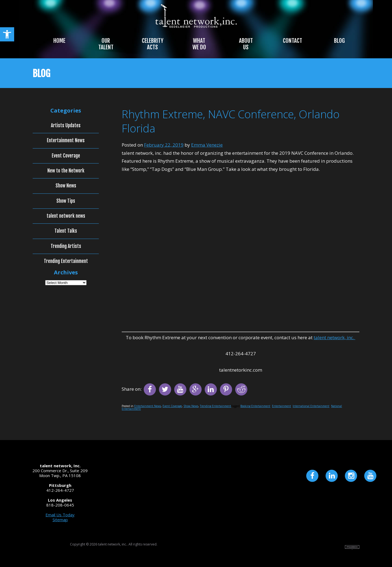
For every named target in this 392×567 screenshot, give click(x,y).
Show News (191, 406)
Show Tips (66, 201)
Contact (293, 41)
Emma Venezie (207, 145)
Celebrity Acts (153, 44)
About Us (246, 44)
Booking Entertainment (255, 406)
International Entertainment (311, 406)
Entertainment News (148, 406)
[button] (7, 34)
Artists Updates (66, 126)
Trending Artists (66, 246)
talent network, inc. (334, 337)
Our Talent (106, 44)
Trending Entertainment (215, 406)
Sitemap (60, 520)
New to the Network (66, 171)
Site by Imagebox (352, 547)
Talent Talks (66, 231)
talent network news (66, 216)
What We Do (199, 44)
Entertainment (281, 406)
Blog (339, 41)
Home (59, 41)
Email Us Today (60, 515)
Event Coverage (172, 406)
